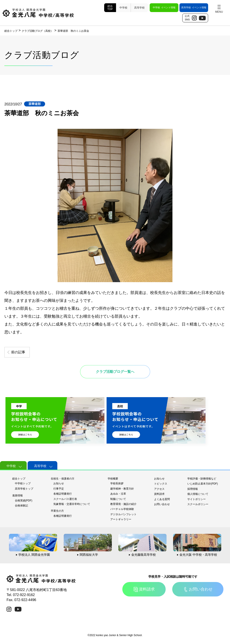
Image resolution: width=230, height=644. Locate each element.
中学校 (123, 8)
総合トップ (19, 479)
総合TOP (110, 8)
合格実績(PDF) (24, 501)
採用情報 (193, 489)
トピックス (161, 484)
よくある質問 (162, 499)
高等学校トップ (24, 489)
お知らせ (59, 483)
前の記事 (18, 352)
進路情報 (18, 495)
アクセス (159, 489)
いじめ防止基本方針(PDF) (203, 484)
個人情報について (198, 494)
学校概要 (113, 479)
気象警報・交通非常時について (72, 504)
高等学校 (139, 8)
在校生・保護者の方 (63, 479)
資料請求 (159, 494)
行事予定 (59, 489)
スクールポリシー (198, 504)
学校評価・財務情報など (202, 479)
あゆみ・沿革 (118, 494)
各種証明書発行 (63, 494)
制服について (118, 499)
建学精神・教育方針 (122, 489)
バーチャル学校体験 (122, 509)
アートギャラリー (121, 519)
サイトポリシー (197, 499)
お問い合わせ (162, 504)
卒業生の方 (57, 511)
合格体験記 (21, 506)
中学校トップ (23, 483)
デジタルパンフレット (123, 514)
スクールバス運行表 (65, 499)
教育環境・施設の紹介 (123, 504)
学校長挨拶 (117, 483)
